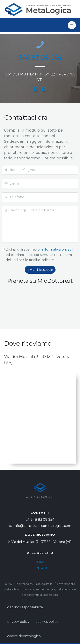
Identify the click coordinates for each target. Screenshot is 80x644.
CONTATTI (40, 568)
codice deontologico (24, 636)
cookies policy (47, 622)
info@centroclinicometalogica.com (43, 526)
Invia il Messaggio (40, 270)
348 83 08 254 (40, 57)
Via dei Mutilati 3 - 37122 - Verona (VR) (42, 542)
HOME (40, 562)
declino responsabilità (25, 607)
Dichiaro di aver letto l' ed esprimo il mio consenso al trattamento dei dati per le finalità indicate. (40, 255)
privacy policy (18, 622)
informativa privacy (58, 249)
